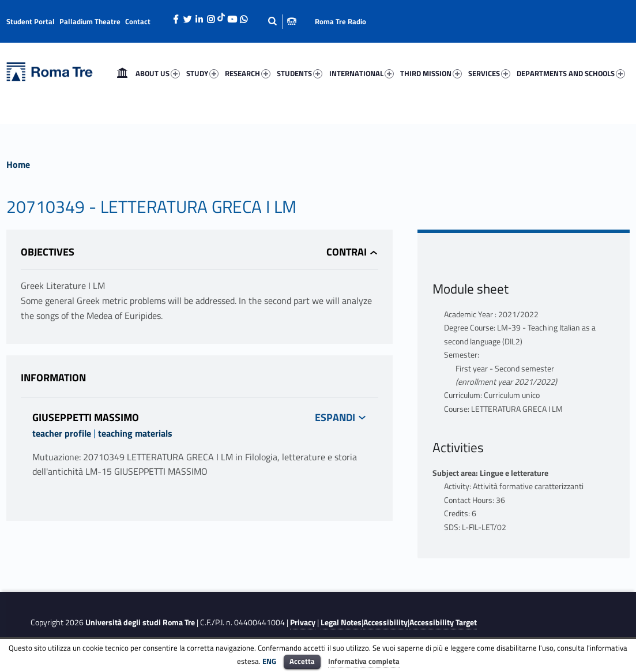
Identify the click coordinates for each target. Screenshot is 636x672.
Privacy (303, 622)
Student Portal (31, 21)
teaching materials (135, 433)
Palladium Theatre (90, 21)
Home (122, 73)
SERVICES (489, 73)
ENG (269, 661)
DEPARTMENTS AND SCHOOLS (571, 73)
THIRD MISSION (431, 73)
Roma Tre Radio (340, 21)
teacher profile (62, 433)
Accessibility (385, 622)
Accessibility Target (443, 622)
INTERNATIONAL (362, 73)
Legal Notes (341, 622)
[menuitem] (122, 73)
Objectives (48, 252)
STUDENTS (300, 73)
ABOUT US (158, 73)
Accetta (302, 661)
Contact (138, 21)
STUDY (202, 73)
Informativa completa (364, 661)
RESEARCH (248, 73)
